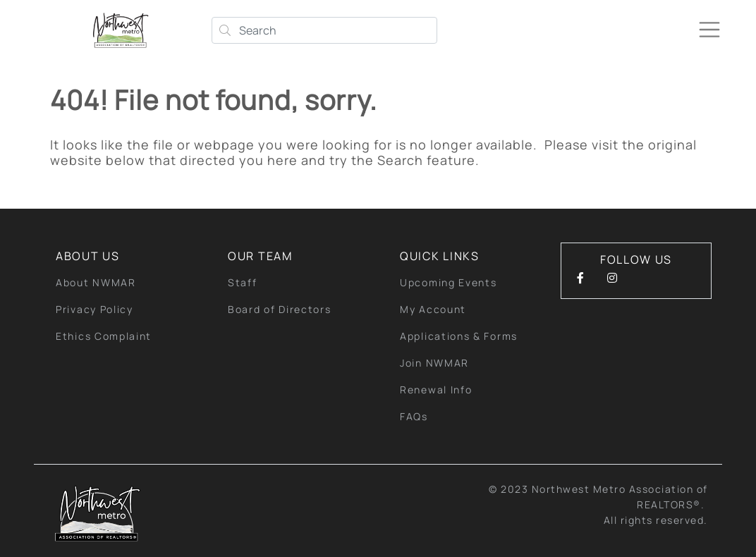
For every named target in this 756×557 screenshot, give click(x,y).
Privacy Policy (94, 309)
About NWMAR (96, 282)
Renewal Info (436, 390)
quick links (440, 256)
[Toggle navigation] (709, 30)
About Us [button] (88, 256)
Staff (243, 282)
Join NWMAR (434, 363)
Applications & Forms (459, 336)
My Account (433, 309)
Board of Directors (280, 309)
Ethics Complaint (104, 336)
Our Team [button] (260, 256)
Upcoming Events (449, 282)
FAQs (414, 416)
